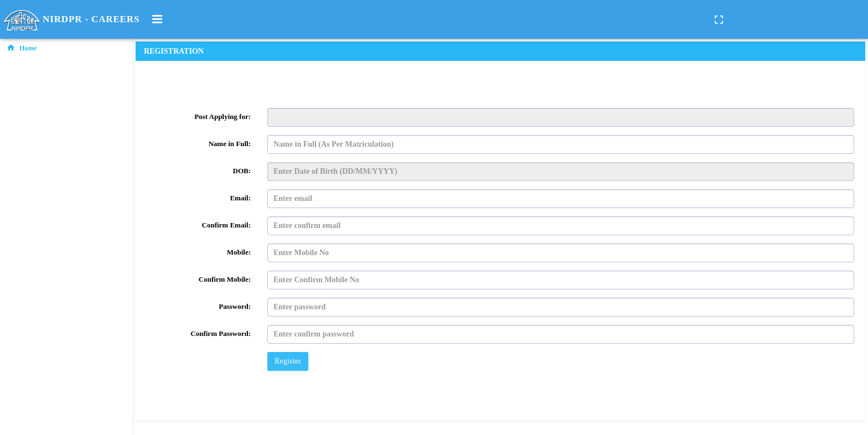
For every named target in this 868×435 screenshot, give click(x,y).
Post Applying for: (223, 116)
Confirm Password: (221, 333)
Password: (235, 306)
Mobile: (239, 252)
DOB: (242, 171)
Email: (240, 198)
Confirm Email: (226, 225)
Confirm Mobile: (225, 279)
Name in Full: (229, 144)
